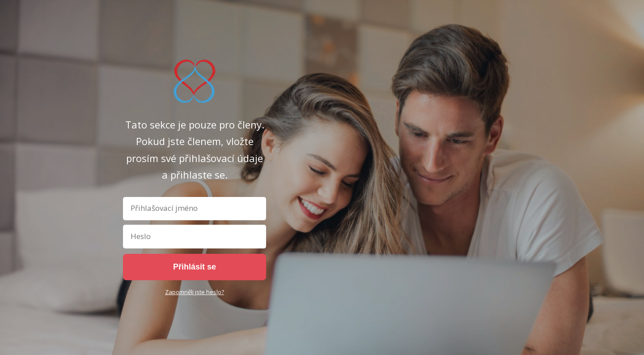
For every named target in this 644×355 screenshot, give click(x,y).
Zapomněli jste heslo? (195, 292)
